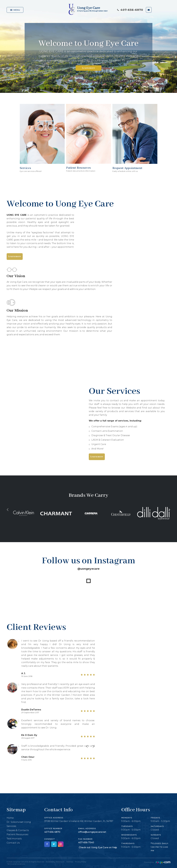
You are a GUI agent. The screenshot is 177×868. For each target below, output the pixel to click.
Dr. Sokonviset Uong (19, 822)
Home (10, 818)
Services (11, 826)
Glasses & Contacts (18, 830)
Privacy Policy (81, 862)
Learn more (88, 68)
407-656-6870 (130, 10)
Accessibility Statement (55, 862)
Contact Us (13, 843)
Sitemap (70, 862)
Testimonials (14, 839)
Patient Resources (17, 834)
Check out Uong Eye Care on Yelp (98, 847)
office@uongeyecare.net (92, 832)
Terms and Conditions (16, 864)
